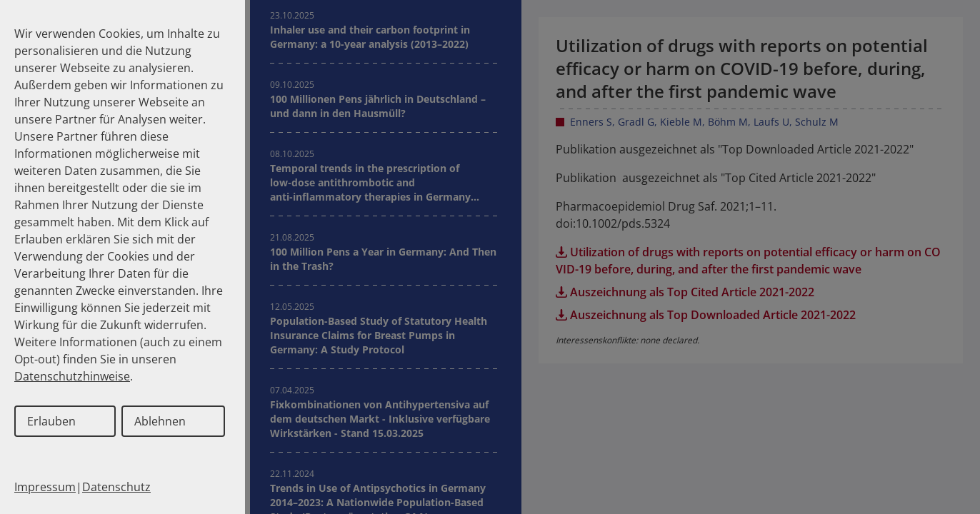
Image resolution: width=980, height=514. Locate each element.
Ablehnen (160, 421)
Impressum (45, 487)
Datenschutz (116, 487)
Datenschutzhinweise (72, 376)
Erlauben (51, 421)
